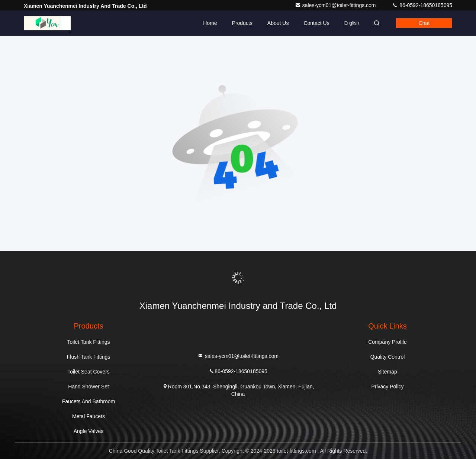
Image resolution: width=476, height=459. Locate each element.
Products (242, 23)
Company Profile (387, 342)
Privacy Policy (387, 387)
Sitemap (387, 372)
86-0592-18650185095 (422, 5)
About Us (278, 23)
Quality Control (388, 357)
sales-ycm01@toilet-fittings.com (336, 5)
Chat (424, 23)
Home (210, 23)
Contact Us (316, 23)
